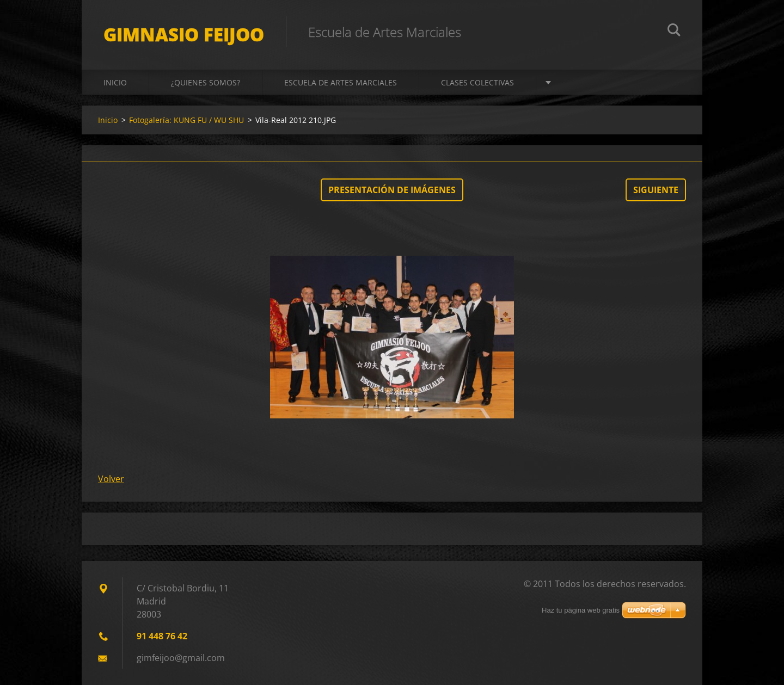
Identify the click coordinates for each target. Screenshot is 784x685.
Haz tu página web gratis (581, 610)
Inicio (115, 82)
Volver (111, 479)
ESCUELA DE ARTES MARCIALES (341, 82)
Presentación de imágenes (392, 190)
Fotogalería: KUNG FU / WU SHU (186, 120)
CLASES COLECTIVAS (477, 82)
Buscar (674, 32)
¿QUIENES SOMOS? (206, 82)
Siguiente (656, 190)
